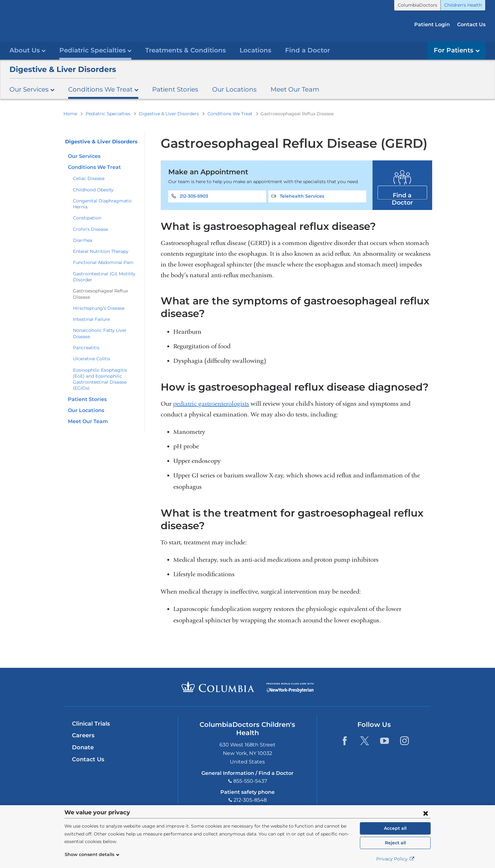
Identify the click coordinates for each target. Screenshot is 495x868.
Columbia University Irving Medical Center (218, 686)
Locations (255, 50)
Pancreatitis (86, 347)
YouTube (384, 741)
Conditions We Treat (230, 113)
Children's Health (463, 5)
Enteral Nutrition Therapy (101, 251)
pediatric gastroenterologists (211, 403)
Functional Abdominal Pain (103, 262)
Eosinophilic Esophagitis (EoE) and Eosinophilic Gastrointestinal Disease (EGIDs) (100, 379)
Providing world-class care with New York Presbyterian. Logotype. (290, 691)
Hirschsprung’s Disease (99, 308)
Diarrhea (83, 240)
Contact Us (471, 24)
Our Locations (234, 89)
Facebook (345, 741)
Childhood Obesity (93, 189)
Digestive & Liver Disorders (63, 69)
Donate (83, 747)
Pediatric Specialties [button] (95, 50)
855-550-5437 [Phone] (250, 781)
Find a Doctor (307, 50)
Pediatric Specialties (108, 113)
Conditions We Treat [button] (103, 89)
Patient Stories (175, 89)
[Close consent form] (426, 813)
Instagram (404, 741)
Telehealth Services (302, 196)
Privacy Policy (395, 859)
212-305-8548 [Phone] (250, 800)
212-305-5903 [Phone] (194, 196)
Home (70, 113)
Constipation (87, 218)
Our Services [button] (32, 89)
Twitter (364, 741)
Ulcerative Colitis (92, 358)
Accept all (395, 828)
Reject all (395, 843)
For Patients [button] (457, 50)
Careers (83, 735)
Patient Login (432, 24)
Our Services (84, 156)
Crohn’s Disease (90, 229)
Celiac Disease (89, 178)
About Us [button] (27, 50)
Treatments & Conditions (185, 50)
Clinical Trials (91, 723)
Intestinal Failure (91, 319)
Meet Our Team (295, 89)
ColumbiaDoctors (417, 5)
